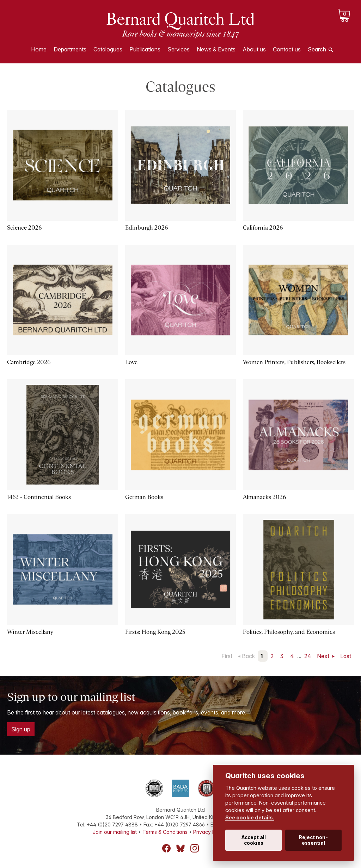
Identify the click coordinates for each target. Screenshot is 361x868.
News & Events (216, 49)
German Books (144, 497)
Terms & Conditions (165, 832)
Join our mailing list (115, 832)
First (227, 656)
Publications (145, 49)
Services (179, 49)
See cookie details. (250, 817)
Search (317, 49)
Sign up (21, 729)
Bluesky (180, 848)
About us (254, 49)
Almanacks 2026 (264, 497)
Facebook (166, 848)
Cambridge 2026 (29, 362)
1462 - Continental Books (39, 497)
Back (248, 656)
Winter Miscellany (30, 632)
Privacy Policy (210, 832)
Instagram (195, 848)
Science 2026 (24, 228)
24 (308, 656)
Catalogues (108, 49)
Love (131, 362)
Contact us (287, 49)
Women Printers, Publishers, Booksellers (294, 362)
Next (324, 656)
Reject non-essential (313, 840)
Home (39, 49)
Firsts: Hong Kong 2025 (155, 632)
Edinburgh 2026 (146, 228)
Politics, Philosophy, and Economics (289, 632)
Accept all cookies (254, 840)
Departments (70, 49)
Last (346, 656)
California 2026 (263, 228)
